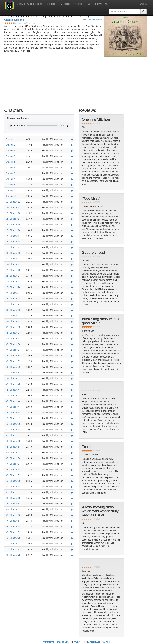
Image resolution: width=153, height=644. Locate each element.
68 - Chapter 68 (13, 527)
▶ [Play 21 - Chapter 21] (72, 259)
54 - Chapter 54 (13, 447)
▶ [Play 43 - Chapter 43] (72, 384)
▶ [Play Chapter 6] (72, 173)
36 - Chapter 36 (13, 344)
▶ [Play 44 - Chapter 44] (72, 390)
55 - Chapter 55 (13, 452)
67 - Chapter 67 (13, 521)
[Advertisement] (77, 82)
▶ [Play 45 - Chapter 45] (72, 396)
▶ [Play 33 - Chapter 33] (72, 327)
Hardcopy (52, 4)
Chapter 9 (10, 190)
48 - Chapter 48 (13, 413)
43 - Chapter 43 (13, 384)
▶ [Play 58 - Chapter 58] (72, 470)
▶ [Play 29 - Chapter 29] (72, 304)
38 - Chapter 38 (13, 356)
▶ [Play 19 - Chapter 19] (72, 247)
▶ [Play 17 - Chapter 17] (72, 236)
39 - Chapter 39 (13, 361)
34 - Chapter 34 (13, 333)
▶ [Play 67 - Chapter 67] (72, 521)
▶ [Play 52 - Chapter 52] (72, 435)
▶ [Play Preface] (72, 139)
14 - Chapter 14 (13, 219)
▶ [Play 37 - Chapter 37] (72, 350)
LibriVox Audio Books (29, 4)
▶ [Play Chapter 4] (72, 162)
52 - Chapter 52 (13, 435)
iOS (89, 4)
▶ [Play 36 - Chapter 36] (72, 344)
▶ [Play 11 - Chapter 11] (72, 202)
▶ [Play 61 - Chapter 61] (72, 487)
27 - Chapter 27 (13, 293)
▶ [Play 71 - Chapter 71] (72, 544)
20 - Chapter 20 (13, 253)
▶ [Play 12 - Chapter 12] (72, 208)
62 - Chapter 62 (13, 492)
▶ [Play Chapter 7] (72, 179)
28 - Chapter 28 (13, 299)
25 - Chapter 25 (13, 281)
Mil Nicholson (96, 19)
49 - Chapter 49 (13, 418)
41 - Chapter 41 (13, 373)
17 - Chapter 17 (13, 236)
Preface (9, 139)
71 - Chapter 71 (13, 544)
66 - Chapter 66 (13, 515)
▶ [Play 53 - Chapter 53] (72, 441)
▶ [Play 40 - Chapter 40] (72, 367)
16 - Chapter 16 (13, 230)
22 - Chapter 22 (13, 264)
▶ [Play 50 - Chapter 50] (72, 424)
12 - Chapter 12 (13, 207)
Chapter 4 (10, 162)
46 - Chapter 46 (13, 401)
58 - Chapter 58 (13, 470)
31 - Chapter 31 (13, 316)
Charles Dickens (14, 20)
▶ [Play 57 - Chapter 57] (72, 464)
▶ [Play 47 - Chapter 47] (72, 407)
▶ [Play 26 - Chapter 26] (72, 287)
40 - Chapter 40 (13, 367)
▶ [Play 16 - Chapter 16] (72, 230)
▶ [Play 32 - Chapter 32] (72, 322)
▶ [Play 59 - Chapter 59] (72, 475)
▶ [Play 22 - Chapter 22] (72, 265)
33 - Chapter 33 (13, 327)
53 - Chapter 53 (13, 441)
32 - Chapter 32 (13, 321)
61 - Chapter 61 (13, 487)
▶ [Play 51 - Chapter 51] (72, 430)
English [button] (144, 4)
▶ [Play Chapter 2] (72, 151)
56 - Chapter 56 (13, 458)
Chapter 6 (10, 173)
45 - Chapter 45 (13, 395)
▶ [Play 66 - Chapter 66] (72, 515)
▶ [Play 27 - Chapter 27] (72, 293)
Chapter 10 (11, 196)
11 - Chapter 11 (13, 202)
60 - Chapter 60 (13, 481)
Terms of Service (64, 642)
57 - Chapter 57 (13, 464)
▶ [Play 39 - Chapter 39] (72, 361)
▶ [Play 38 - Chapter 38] (72, 356)
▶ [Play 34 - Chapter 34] (72, 333)
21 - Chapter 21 (13, 259)
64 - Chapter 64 (13, 504)
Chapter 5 (10, 168)
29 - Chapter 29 (13, 304)
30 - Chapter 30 (13, 310)
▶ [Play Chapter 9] (72, 190)
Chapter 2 (10, 150)
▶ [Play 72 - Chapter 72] (72, 549)
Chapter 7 (10, 179)
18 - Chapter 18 (13, 242)
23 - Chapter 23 (13, 270)
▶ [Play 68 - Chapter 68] (72, 527)
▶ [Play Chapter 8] (72, 185)
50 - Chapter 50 (13, 424)
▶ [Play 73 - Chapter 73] (72, 555)
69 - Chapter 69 (13, 532)
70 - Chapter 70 (13, 538)
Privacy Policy (80, 642)
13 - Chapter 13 (13, 213)
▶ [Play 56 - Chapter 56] (72, 458)
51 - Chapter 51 (13, 430)
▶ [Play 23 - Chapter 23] (72, 270)
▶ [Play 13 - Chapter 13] (72, 213)
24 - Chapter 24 (13, 276)
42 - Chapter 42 (13, 378)
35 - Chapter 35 (13, 338)
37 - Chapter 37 (13, 350)
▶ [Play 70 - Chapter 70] (72, 538)
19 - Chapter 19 (13, 247)
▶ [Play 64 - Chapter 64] (72, 504)
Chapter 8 (10, 185)
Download (66, 4)
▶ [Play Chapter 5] (72, 168)
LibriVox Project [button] (104, 4)
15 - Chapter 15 (13, 225)
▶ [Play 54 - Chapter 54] (72, 447)
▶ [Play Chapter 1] (72, 145)
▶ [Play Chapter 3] (72, 156)
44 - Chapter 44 (13, 390)
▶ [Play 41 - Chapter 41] (72, 373)
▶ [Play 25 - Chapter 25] (72, 282)
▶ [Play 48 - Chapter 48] (72, 413)
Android (79, 4)
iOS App (106, 642)
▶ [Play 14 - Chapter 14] (72, 219)
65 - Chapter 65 (13, 509)
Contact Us (49, 642)
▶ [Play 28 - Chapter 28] (72, 299)
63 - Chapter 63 (13, 498)
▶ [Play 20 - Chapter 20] (72, 253)
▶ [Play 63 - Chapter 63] (72, 498)
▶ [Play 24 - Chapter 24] (72, 276)
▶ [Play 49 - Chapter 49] (72, 418)
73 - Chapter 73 (13, 555)
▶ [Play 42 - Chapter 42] (72, 379)
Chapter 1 (10, 145)
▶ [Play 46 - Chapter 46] (72, 401)
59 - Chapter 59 (13, 475)
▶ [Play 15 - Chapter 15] (72, 225)
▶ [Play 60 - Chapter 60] (72, 481)
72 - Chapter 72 (13, 549)
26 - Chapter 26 (13, 287)
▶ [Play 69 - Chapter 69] (72, 532)
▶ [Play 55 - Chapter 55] (72, 453)
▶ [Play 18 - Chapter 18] (72, 242)
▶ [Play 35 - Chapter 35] (72, 339)
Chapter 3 (10, 156)
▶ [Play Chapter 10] (72, 196)
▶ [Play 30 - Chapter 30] (72, 310)
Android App (94, 642)
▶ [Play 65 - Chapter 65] (72, 510)
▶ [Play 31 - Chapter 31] (72, 316)
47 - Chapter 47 (13, 407)
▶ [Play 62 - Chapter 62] (72, 492)
